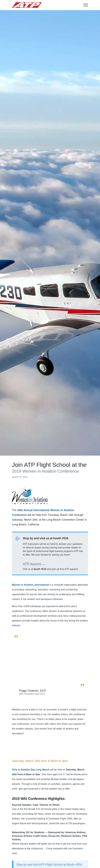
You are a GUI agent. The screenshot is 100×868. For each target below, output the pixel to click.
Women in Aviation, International (30, 585)
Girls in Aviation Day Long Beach (31, 770)
